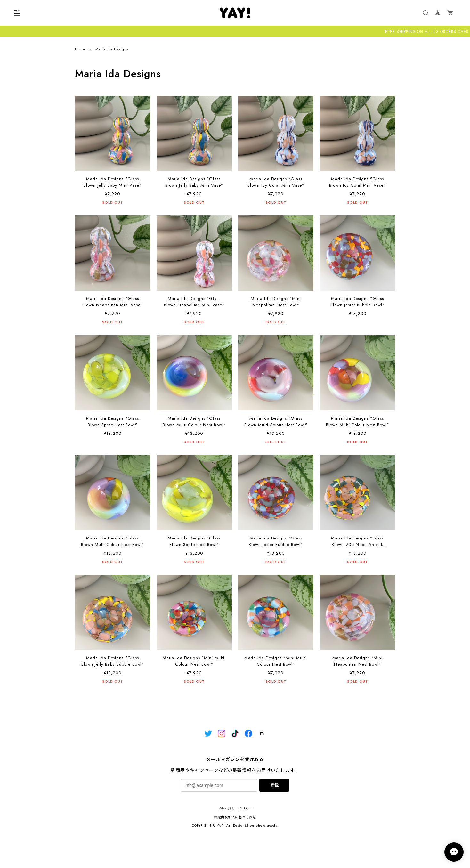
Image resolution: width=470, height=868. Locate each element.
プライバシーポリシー (235, 809)
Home (80, 49)
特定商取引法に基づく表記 (235, 817)
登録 (274, 785)
